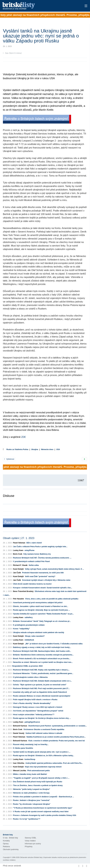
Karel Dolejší (18, 569)
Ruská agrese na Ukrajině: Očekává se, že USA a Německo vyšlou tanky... (44, 756)
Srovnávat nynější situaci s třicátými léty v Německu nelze (46, 580)
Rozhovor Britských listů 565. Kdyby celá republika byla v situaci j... (41, 670)
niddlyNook (29, 640)
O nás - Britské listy (10, 838)
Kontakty (6, 841)
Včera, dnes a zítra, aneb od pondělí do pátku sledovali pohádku (52, 599)
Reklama (6, 847)
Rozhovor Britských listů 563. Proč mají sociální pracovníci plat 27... (41, 688)
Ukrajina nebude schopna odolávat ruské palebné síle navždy (39, 632)
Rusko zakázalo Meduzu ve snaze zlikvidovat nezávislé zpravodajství (42, 696)
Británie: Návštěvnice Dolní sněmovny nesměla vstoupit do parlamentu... (43, 655)
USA (58, 449)
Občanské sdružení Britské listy (31, 857)
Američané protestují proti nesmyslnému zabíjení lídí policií (38, 603)
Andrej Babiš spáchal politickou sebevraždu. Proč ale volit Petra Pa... (54, 763)
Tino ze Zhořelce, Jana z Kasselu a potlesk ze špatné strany (38, 785)
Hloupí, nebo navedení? (35, 636)
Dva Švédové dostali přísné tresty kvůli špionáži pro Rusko (38, 782)
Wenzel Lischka (20, 771)
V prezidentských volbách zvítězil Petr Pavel (31, 561)
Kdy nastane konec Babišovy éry (37, 554)
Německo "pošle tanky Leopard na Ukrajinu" (32, 789)
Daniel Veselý (19, 733)
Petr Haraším (18, 599)
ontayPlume (29, 550)
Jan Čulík (17, 573)
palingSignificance (32, 722)
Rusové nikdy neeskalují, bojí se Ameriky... (31, 744)
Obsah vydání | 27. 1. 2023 (19, 538)
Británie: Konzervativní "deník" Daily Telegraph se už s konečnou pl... (42, 621)
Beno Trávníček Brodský (23, 591)
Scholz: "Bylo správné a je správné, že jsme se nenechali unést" (40, 685)
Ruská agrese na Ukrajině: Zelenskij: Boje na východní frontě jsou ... (42, 610)
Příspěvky (29, 847)
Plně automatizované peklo (39, 771)
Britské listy (36, 6)
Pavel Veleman (19, 543)
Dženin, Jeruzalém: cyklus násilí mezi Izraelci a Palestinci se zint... (41, 606)
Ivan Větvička (19, 763)
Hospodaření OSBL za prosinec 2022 (27, 666)
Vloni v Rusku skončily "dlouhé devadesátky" (32, 703)
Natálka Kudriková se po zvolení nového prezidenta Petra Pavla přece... (56, 737)
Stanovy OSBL (31, 838)
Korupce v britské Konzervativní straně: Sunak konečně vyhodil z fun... (43, 588)
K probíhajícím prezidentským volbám (29, 625)
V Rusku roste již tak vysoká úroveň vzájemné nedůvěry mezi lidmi (41, 812)
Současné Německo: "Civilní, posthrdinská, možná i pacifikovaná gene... (43, 673)
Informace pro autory (33, 844)
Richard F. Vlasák (20, 565)
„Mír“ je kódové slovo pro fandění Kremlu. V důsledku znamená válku (54, 644)
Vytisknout (9, 459)
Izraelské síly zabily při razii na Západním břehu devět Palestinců (40, 692)
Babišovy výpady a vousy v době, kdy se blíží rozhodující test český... (42, 647)
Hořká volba (34, 565)
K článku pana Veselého (23, 748)
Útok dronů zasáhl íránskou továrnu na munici (32, 584)
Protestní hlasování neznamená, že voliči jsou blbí (43, 573)
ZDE (23, 437)
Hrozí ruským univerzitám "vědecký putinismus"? (34, 715)
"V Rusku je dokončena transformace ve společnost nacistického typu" (43, 808)
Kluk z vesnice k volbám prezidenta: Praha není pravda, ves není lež (57, 741)
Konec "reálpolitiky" (21, 629)
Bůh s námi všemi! (34, 543)
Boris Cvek (18, 554)
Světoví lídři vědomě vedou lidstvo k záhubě (44, 733)
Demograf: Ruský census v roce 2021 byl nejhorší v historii (38, 707)
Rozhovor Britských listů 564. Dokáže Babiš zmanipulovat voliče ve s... (42, 681)
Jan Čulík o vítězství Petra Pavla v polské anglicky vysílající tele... (40, 547)
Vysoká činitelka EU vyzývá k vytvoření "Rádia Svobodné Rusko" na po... (43, 614)
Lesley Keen (18, 550)
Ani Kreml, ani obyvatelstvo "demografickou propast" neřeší (38, 711)
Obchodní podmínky (11, 849)
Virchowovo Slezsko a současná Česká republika (44, 729)
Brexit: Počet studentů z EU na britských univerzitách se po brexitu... (42, 659)
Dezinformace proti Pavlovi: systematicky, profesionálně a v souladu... (58, 726)
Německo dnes (47, 449)
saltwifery (28, 617)
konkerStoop (30, 759)
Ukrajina (35, 449)
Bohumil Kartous (20, 726)
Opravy (6, 844)
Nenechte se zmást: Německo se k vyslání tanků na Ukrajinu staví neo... (43, 662)
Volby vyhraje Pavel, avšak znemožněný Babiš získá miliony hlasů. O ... (54, 569)
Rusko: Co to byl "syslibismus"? (27, 819)
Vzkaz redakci (30, 841)
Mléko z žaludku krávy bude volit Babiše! (30, 774)
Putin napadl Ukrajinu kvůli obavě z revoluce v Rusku (35, 700)
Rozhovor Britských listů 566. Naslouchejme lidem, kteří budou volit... (42, 651)
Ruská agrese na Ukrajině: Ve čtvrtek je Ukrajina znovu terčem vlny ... (42, 718)
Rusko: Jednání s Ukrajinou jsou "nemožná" (32, 800)
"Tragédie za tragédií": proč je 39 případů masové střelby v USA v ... (41, 778)
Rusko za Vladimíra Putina (17, 449)
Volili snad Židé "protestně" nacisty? (40, 576)
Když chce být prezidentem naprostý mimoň (43, 767)
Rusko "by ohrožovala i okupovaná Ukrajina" (32, 804)
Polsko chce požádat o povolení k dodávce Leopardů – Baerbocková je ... (43, 797)
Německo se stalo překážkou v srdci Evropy (31, 793)
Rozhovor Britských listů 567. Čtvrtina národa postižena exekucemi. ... (42, 558)
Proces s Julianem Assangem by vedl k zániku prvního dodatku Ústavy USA (45, 815)
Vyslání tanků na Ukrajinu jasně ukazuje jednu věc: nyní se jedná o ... (42, 752)
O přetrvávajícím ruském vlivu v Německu (30, 677)
